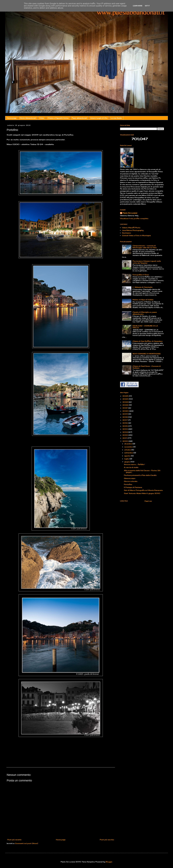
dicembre (128, 444)
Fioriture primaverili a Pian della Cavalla (140, 475)
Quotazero (126, 233)
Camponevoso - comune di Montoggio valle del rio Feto (145, 247)
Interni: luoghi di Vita (99, 118)
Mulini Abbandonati (28, 118)
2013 (125, 432)
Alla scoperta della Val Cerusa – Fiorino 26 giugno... (142, 471)
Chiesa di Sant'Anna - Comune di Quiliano (147, 367)
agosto (128, 456)
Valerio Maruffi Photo (131, 228)
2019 (125, 414)
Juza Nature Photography (133, 230)
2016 (125, 423)
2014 (125, 429)
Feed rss (148, 501)
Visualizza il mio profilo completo (134, 218)
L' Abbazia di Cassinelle (142, 287)
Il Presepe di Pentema (133, 487)
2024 (126, 399)
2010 (126, 441)
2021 (125, 408)
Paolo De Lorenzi (130, 213)
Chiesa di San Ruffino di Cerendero (148, 341)
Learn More (138, 6)
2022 (126, 405)
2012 (125, 435)
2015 (125, 426)
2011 (125, 438)
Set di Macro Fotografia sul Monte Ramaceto (143, 490)
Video (42, 118)
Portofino (128, 484)
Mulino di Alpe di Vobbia (143, 300)
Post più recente (14, 840)
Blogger (109, 862)
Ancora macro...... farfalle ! (134, 464)
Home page (12, 118)
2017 (125, 420)
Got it (147, 6)
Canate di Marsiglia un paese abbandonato (145, 313)
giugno (127, 462)
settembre (129, 453)
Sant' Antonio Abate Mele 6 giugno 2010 (142, 493)
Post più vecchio (107, 840)
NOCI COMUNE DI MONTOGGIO (147, 354)
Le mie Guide (116, 118)
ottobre (128, 450)
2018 (125, 417)
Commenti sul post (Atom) (26, 843)
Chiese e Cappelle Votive (58, 118)
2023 (126, 402)
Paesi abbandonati (79, 118)
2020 (126, 411)
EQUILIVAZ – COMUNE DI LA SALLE (145, 327)
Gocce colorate (131, 481)
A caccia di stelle (131, 467)
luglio (127, 459)
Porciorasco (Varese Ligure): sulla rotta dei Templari (147, 262)
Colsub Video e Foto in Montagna (136, 235)
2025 (126, 396)
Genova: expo (130, 478)
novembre (129, 447)
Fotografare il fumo (141, 275)
